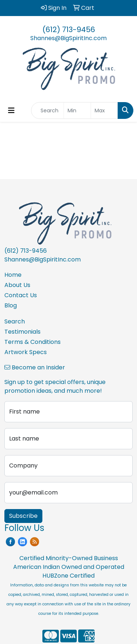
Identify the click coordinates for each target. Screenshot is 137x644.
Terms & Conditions (33, 342)
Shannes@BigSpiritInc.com (68, 38)
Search (15, 321)
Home (13, 275)
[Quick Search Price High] (104, 110)
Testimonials (22, 332)
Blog (11, 305)
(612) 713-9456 (69, 30)
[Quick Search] (47, 110)
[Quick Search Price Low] (77, 110)
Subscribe (23, 516)
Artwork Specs (26, 352)
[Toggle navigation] (11, 110)
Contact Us (21, 295)
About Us (17, 285)
